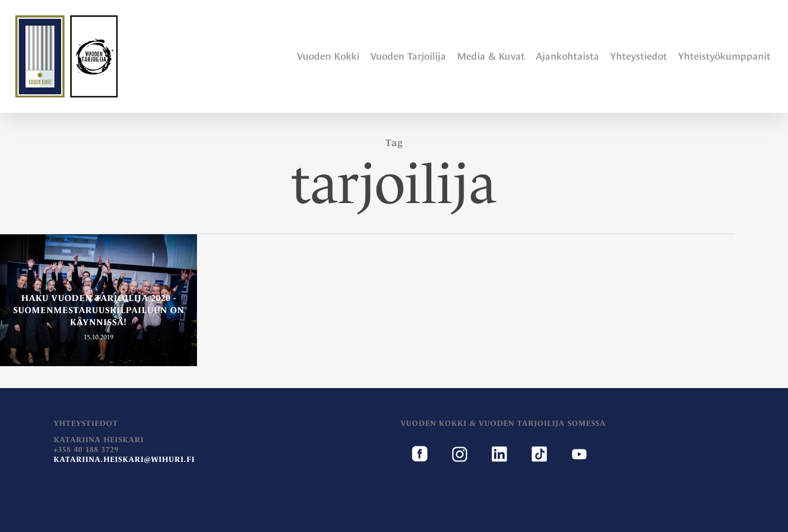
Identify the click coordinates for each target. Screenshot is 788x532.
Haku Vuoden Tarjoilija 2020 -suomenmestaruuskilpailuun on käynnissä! (99, 310)
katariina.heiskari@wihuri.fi (124, 459)
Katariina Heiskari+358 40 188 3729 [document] (124, 449)
